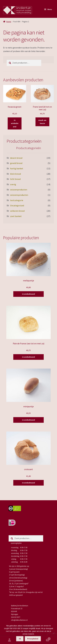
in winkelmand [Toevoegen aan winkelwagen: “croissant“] (29, 483)
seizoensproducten (19, 195)
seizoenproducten (19, 190)
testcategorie (17, 200)
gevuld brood (16, 163)
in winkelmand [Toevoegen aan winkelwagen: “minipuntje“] (29, 420)
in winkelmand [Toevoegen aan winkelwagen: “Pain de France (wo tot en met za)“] (29, 357)
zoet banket (16, 216)
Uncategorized (17, 205)
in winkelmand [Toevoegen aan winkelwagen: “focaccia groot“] (15, 123)
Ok (20, 639)
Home (9, 22)
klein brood (15, 174)
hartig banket (17, 168)
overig (13, 184)
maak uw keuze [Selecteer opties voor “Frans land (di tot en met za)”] (42, 122)
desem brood (16, 158)
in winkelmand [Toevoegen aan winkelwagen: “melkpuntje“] (29, 294)
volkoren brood (17, 211)
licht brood (15, 179)
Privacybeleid (33, 639)
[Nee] (54, 633)
